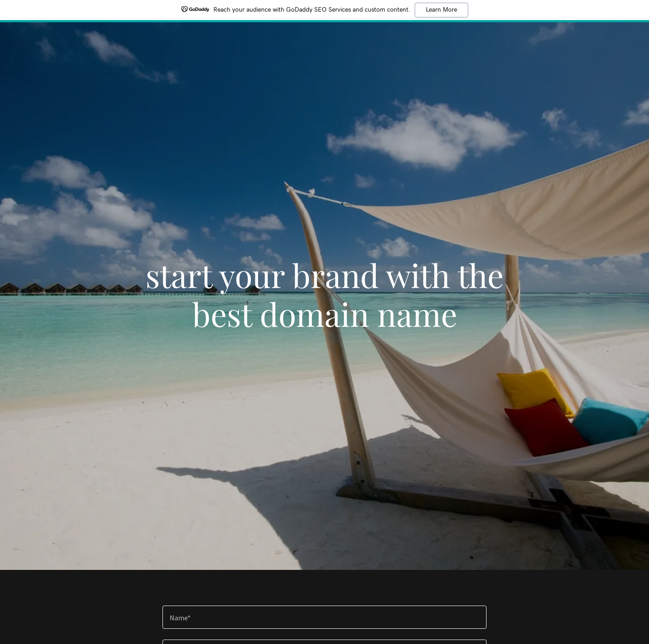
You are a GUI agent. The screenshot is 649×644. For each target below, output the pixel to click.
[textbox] (324, 617)
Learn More (441, 10)
